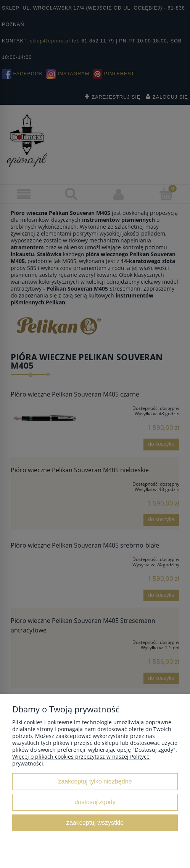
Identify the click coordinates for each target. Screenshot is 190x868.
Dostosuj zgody (95, 802)
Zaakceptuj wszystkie (95, 822)
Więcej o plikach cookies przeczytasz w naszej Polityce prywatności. (81, 760)
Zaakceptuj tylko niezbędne (95, 781)
